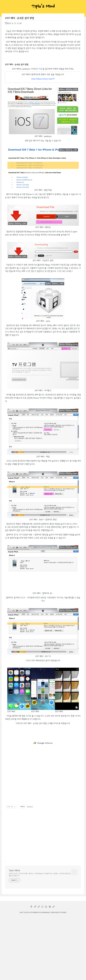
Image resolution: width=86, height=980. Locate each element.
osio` (21, 912)
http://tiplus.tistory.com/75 (43, 79)
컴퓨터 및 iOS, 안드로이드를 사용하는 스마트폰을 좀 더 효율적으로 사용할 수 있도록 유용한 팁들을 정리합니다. (40, 875)
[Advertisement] (43, 743)
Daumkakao (45, 912)
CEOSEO (64, 912)
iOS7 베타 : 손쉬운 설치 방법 (20, 18)
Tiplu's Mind (43, 7)
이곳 (40, 69)
